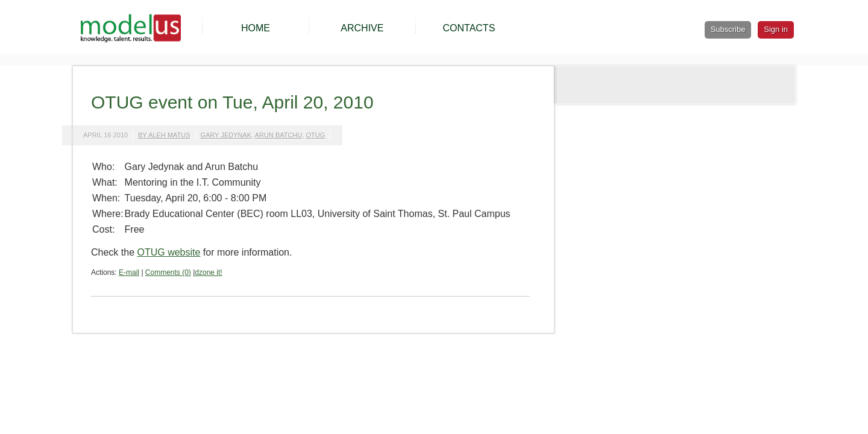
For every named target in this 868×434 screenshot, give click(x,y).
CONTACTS (469, 28)
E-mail (129, 272)
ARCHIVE (362, 28)
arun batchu (279, 135)
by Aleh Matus (164, 135)
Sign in (776, 29)
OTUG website (168, 252)
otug (315, 135)
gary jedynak (226, 135)
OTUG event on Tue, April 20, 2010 (232, 102)
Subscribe (728, 29)
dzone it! (208, 272)
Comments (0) (168, 272)
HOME (256, 28)
